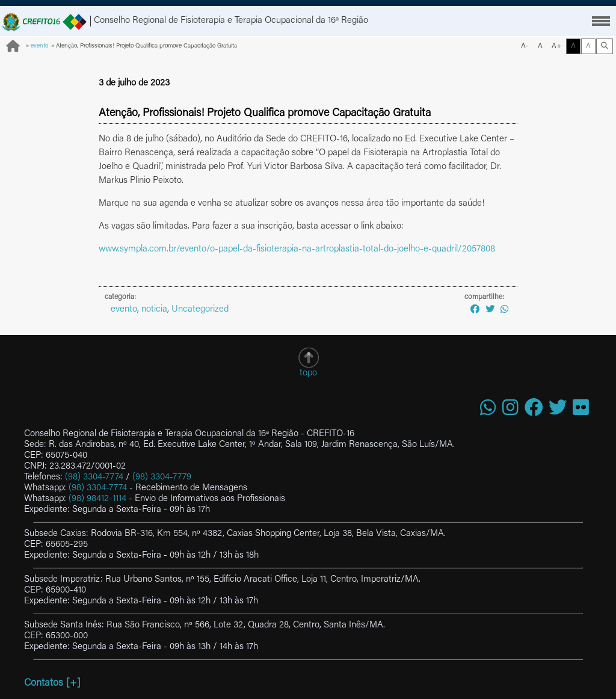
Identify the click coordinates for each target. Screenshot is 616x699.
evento (39, 46)
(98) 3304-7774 (94, 477)
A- (525, 46)
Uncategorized (200, 309)
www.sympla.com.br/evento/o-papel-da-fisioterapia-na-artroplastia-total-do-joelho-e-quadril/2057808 (297, 249)
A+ (556, 46)
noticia (154, 309)
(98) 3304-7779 (162, 477)
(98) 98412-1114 (97, 499)
